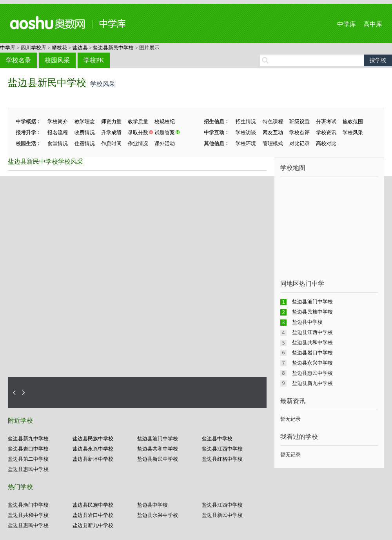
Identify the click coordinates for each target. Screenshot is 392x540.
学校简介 (58, 121)
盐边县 (80, 48)
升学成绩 (111, 132)
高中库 (373, 24)
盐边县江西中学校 (222, 449)
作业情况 (138, 143)
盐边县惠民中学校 (28, 469)
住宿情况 (85, 143)
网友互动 (273, 132)
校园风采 (57, 60)
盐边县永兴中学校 (93, 449)
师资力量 (111, 121)
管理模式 (273, 143)
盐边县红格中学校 (222, 459)
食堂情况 (58, 143)
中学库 (347, 24)
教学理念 (85, 121)
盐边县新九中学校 (28, 439)
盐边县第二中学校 (28, 459)
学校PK (94, 60)
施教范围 (353, 121)
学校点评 (299, 132)
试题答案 (165, 132)
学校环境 (246, 143)
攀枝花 (59, 48)
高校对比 (326, 143)
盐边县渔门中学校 (158, 439)
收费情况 (85, 132)
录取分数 (138, 132)
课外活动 (165, 143)
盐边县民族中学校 (93, 439)
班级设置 (299, 121)
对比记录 (299, 143)
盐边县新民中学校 (113, 48)
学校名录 (18, 60)
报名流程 (58, 132)
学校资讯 (326, 132)
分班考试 (326, 121)
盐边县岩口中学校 (28, 449)
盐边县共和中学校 (158, 449)
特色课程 (273, 121)
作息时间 (111, 143)
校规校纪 (165, 121)
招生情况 (246, 121)
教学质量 (138, 121)
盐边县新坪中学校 (93, 459)
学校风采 (353, 132)
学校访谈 (246, 132)
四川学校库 (34, 48)
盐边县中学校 (217, 439)
